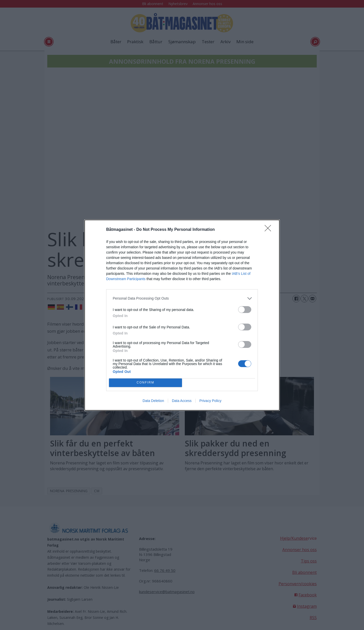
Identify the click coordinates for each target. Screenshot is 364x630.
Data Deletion (153, 401)
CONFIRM (145, 383)
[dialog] (182, 315)
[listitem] (182, 298)
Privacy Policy (210, 401)
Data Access (182, 401)
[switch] (245, 310)
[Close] (269, 230)
